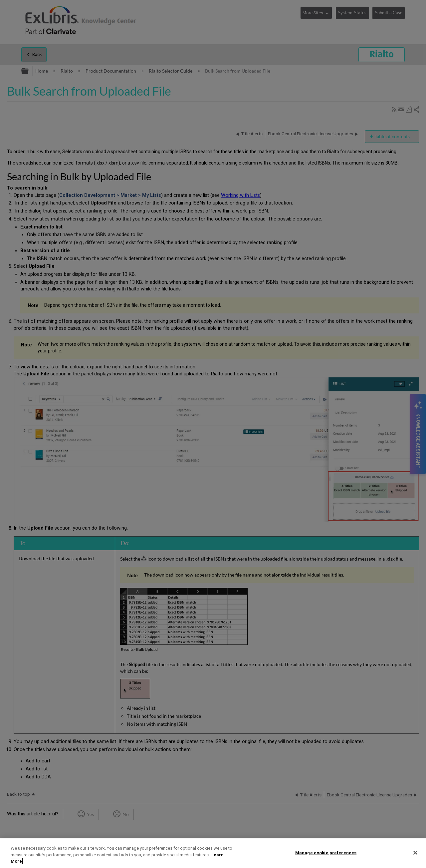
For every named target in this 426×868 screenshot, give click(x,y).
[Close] (415, 853)
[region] (213, 853)
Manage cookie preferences (326, 853)
